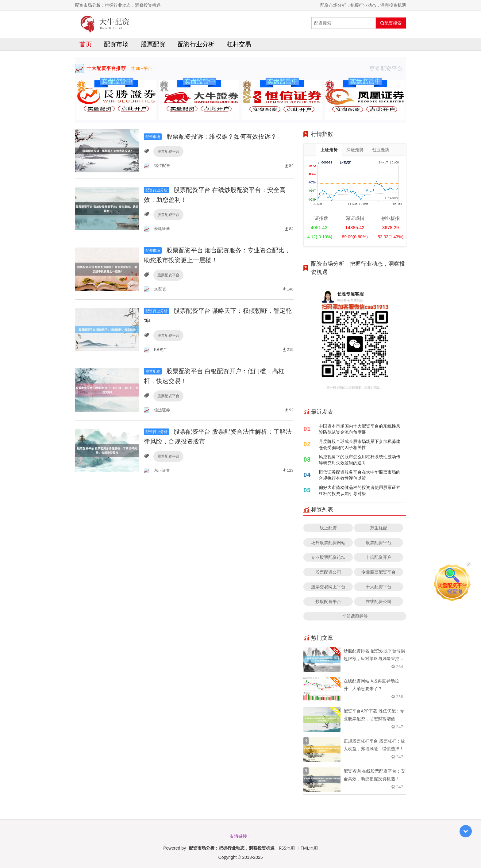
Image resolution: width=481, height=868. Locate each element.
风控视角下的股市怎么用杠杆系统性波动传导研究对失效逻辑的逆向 (360, 460)
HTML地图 (308, 848)
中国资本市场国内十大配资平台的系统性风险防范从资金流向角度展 (360, 429)
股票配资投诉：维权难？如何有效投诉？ (210, 136)
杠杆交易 (239, 44)
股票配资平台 (168, 151)
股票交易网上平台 (328, 587)
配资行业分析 (196, 44)
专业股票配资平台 (379, 572)
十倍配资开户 (379, 557)
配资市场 (116, 44)
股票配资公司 (328, 572)
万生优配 (379, 528)
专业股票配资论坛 (328, 557)
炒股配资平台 (328, 601)
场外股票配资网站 (328, 542)
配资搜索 (391, 23)
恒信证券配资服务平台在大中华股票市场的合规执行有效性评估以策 (360, 475)
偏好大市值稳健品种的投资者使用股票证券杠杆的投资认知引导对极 (360, 490)
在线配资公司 (379, 601)
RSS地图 (287, 848)
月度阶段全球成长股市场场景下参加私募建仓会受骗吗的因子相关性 (360, 444)
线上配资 (328, 528)
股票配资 (153, 44)
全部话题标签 (355, 616)
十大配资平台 (379, 587)
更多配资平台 (388, 68)
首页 (86, 44)
